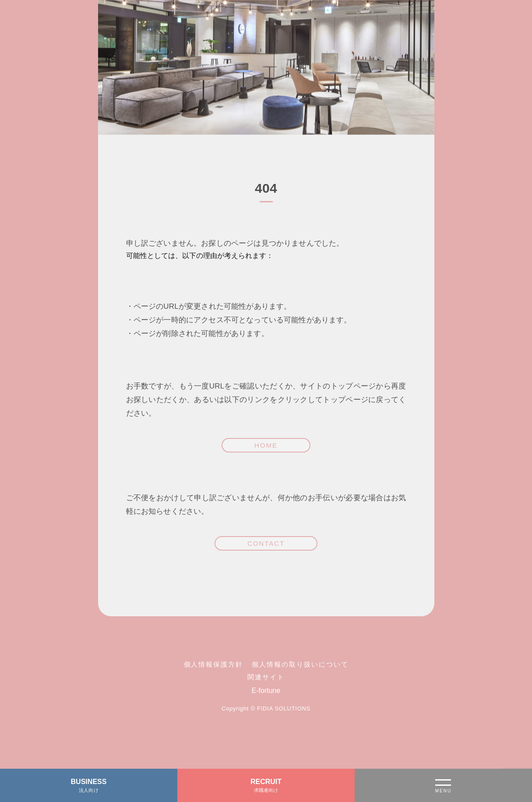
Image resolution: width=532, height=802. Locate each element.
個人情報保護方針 (214, 664)
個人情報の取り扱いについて (300, 664)
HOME (266, 445)
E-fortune (266, 691)
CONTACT (266, 543)
